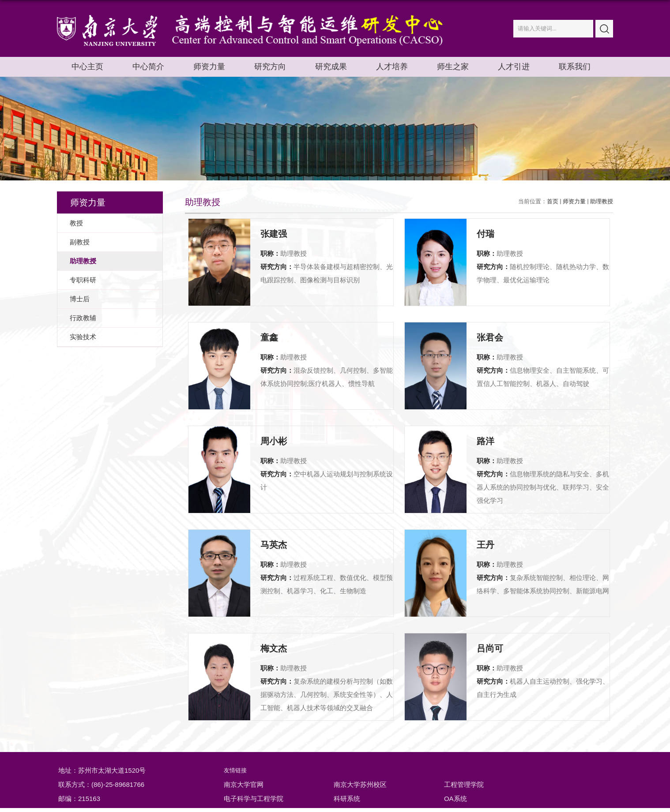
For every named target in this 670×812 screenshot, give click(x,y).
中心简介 (148, 67)
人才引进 (514, 67)
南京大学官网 (244, 784)
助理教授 (602, 201)
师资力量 (209, 67)
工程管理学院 (464, 784)
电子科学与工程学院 (254, 799)
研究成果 (331, 67)
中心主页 (87, 67)
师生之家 (453, 67)
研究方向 (270, 67)
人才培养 (392, 67)
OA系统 (455, 799)
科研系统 (347, 799)
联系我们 (575, 67)
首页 (553, 201)
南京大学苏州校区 (360, 784)
